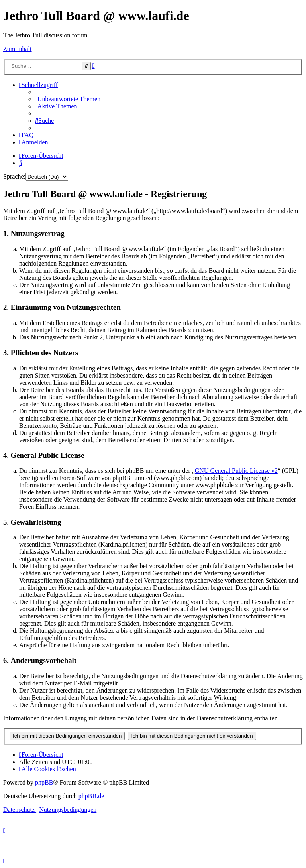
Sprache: (14, 176)
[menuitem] (68, 99)
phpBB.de (91, 796)
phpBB (44, 782)
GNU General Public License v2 (236, 471)
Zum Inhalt (18, 49)
